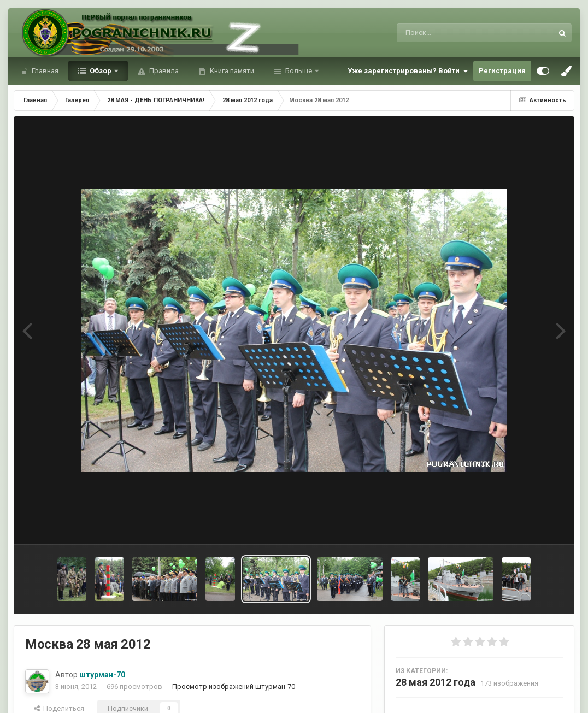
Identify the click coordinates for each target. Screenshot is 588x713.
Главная (44, 71)
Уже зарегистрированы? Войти (408, 71)
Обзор (101, 71)
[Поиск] (454, 33)
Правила (163, 71)
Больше (299, 71)
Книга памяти (231, 71)
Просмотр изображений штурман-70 (234, 687)
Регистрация (502, 71)
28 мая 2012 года (436, 682)
